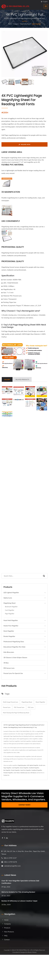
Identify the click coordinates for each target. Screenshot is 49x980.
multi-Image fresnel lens (11, 702)
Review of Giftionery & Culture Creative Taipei (19, 901)
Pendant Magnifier (8, 773)
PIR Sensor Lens (9, 668)
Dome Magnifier (24, 768)
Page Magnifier (36, 24)
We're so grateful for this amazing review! (18, 892)
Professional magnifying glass (14, 641)
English (45, 2)
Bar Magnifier (7, 770)
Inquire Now (24, 144)
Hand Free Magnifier (26, 770)
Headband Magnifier (37, 770)
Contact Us (6, 775)
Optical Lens (8, 598)
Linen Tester (17, 773)
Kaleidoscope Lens (25, 773)
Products (7, 928)
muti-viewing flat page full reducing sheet (16, 713)
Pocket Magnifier (9, 636)
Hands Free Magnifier (11, 626)
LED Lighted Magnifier (11, 592)
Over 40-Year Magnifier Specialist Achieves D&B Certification (20, 882)
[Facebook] (2, 838)
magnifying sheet (27, 702)
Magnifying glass (22, 765)
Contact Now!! (24, 805)
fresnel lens (7, 707)
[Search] (21, 576)
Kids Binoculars (9, 652)
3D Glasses (33, 773)
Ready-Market (32, 952)
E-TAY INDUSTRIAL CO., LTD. (24, 950)
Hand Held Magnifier (11, 620)
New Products (9, 932)
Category (16, 24)
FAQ (6, 936)
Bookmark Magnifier (11, 607)
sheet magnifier (40, 702)
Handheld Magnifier (34, 768)
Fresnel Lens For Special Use (13, 673)
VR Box (6, 663)
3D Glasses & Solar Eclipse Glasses (15, 657)
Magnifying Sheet (25, 24)
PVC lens (31, 707)
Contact (7, 939)
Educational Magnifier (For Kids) (14, 647)
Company (7, 924)
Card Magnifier (10, 610)
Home (10, 24)
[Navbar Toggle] (46, 6)
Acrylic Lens (42, 765)
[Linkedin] (7, 838)
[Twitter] (5, 838)
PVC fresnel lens (19, 707)
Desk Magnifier (9, 631)
